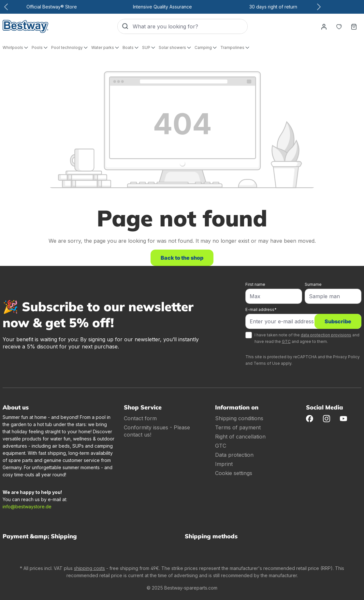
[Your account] (324, 26)
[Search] (125, 26)
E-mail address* (261, 309)
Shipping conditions (239, 418)
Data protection (234, 455)
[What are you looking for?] (190, 26)
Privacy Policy (346, 357)
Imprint (224, 464)
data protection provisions (326, 335)
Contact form (140, 418)
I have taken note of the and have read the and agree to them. (307, 338)
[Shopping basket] (354, 26)
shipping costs (89, 568)
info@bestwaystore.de (27, 507)
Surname (313, 284)
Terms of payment (238, 427)
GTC (286, 341)
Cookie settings (234, 473)
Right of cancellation (240, 437)
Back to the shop (182, 258)
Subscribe (338, 321)
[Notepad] (339, 26)
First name (255, 284)
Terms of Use (267, 363)
